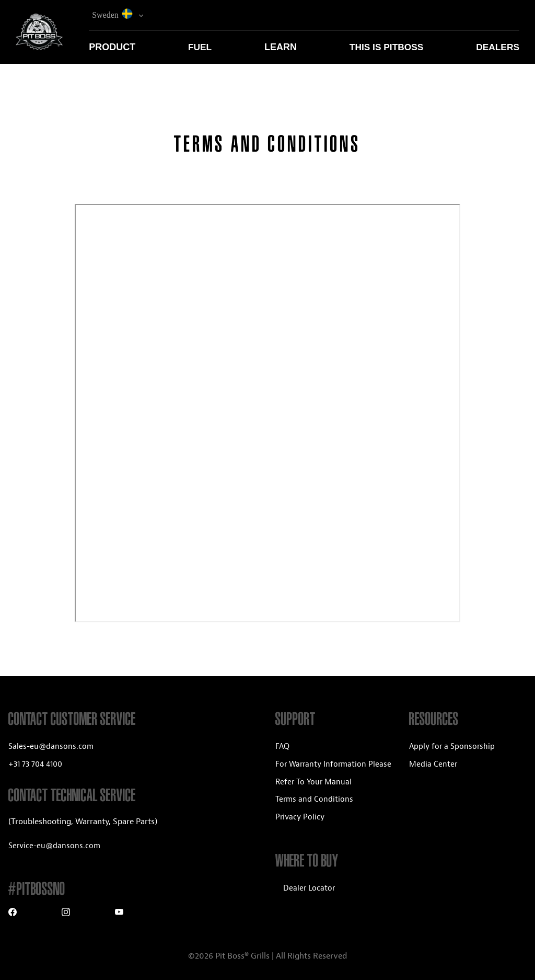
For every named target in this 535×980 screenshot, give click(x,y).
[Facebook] (13, 913)
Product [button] (112, 47)
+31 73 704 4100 (35, 764)
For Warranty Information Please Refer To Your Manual (333, 773)
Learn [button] (281, 47)
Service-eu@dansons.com (54, 846)
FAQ (282, 747)
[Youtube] (119, 913)
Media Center (433, 764)
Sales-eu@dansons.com (51, 747)
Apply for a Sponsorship (452, 747)
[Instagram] (66, 913)
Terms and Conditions (314, 799)
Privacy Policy (300, 817)
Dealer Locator (309, 888)
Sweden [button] (114, 14)
